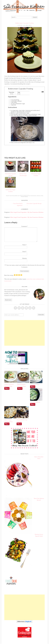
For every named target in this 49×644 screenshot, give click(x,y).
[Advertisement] (24, 333)
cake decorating (33, 196)
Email (24, 251)
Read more (8, 300)
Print (43, 92)
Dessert (16, 196)
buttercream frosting (26, 196)
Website (24, 258)
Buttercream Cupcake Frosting (24, 23)
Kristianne (20, 25)
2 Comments (29, 25)
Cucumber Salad (35, 385)
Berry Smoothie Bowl (39, 458)
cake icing (38, 196)
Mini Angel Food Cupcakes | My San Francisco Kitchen (27, 212)
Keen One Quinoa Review (39, 499)
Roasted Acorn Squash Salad (39, 535)
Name (24, 245)
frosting (26, 197)
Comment (25, 226)
